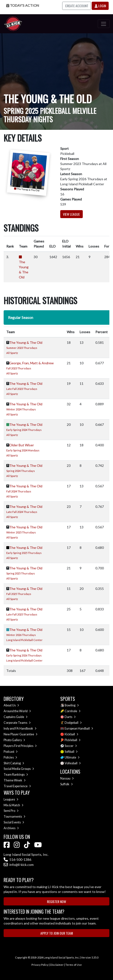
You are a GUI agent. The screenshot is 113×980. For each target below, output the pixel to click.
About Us (11, 705)
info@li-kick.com (19, 865)
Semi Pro (11, 811)
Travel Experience (17, 786)
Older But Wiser (22, 445)
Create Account (77, 6)
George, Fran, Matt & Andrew (31, 363)
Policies (10, 757)
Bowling (72, 705)
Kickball (72, 734)
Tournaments (15, 817)
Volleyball (73, 763)
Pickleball (73, 740)
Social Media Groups (19, 769)
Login (100, 6)
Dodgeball (73, 723)
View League (71, 214)
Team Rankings (16, 775)
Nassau (67, 778)
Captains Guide (16, 717)
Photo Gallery (14, 740)
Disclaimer (57, 965)
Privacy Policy (40, 965)
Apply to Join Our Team (57, 933)
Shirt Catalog (14, 763)
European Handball (79, 728)
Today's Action (23, 5)
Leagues (11, 799)
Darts (70, 717)
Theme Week (15, 780)
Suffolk (67, 784)
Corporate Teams (17, 723)
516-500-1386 (17, 859)
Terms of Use (74, 965)
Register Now (56, 901)
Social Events (14, 822)
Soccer (71, 746)
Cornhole (73, 711)
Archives (11, 828)
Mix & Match (14, 805)
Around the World (17, 711)
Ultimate (72, 757)
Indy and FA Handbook (20, 728)
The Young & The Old (26, 342)
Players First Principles (20, 746)
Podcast (11, 752)
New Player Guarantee (21, 734)
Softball (71, 752)
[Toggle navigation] (104, 24)
